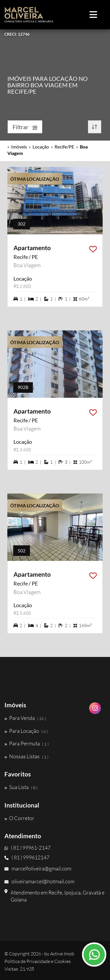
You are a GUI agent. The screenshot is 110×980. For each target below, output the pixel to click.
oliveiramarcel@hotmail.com (39, 881)
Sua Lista (21, 787)
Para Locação (26, 731)
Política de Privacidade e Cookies (38, 961)
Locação (41, 147)
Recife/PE (64, 147)
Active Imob (62, 954)
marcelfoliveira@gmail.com (38, 868)
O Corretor (19, 818)
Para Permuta (27, 743)
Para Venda (25, 718)
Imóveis (19, 147)
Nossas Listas (26, 756)
